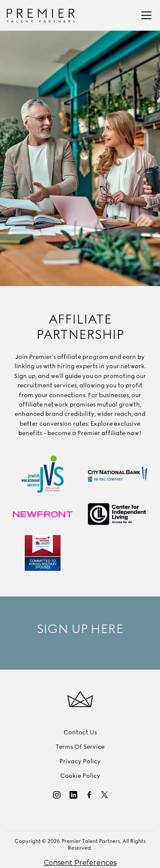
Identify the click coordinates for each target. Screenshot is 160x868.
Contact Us (80, 733)
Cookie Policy (80, 776)
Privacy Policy (80, 762)
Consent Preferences (80, 863)
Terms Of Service (80, 747)
